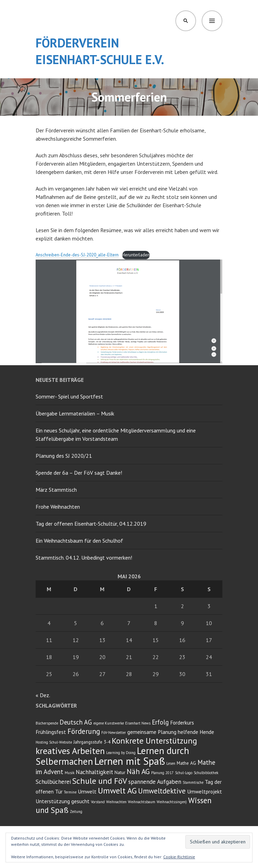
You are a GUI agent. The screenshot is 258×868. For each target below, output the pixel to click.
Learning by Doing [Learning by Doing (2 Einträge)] (121, 753)
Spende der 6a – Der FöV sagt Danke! (79, 473)
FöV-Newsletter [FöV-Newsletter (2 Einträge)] (114, 733)
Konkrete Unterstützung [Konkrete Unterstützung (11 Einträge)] (154, 741)
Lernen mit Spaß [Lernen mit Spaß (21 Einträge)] (130, 761)
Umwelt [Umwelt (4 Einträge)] (87, 791)
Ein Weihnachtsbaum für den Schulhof (79, 541)
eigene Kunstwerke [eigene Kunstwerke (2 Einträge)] (109, 723)
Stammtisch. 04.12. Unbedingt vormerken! (84, 558)
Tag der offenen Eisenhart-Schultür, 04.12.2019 (91, 524)
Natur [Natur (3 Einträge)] (120, 772)
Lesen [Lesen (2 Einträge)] (171, 763)
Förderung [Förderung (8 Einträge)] (84, 731)
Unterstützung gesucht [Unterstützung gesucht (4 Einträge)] (63, 801)
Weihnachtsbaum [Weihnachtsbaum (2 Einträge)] (142, 802)
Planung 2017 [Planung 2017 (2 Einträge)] (162, 773)
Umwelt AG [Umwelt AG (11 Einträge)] (117, 791)
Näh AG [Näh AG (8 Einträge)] (138, 771)
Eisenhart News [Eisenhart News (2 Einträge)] (138, 723)
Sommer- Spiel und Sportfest (69, 396)
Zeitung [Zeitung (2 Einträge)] (76, 812)
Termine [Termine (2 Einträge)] (70, 792)
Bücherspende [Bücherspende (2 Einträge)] (47, 723)
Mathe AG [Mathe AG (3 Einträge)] (186, 763)
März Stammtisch (56, 490)
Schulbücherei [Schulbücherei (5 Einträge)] (53, 782)
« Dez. (43, 695)
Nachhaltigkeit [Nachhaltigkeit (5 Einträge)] (94, 772)
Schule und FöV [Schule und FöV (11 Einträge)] (100, 781)
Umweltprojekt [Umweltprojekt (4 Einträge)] (205, 791)
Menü (212, 21)
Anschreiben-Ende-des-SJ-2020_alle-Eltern (77, 255)
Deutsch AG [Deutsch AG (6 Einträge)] (76, 722)
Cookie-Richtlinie (179, 857)
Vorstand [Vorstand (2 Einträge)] (98, 802)
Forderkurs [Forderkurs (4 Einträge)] (182, 722)
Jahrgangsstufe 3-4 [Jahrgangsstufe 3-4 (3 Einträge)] (92, 742)
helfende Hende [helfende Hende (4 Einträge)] (196, 732)
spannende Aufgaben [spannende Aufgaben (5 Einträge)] (155, 782)
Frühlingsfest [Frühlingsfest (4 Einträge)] (51, 732)
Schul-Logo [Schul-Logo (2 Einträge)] (184, 773)
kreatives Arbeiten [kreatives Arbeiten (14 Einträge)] (70, 751)
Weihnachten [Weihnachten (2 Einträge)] (116, 802)
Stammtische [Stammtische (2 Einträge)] (193, 782)
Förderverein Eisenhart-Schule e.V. (100, 51)
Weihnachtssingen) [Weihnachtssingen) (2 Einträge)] (172, 802)
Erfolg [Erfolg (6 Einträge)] (160, 722)
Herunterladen (136, 255)
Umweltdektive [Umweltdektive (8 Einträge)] (162, 791)
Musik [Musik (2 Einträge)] (70, 773)
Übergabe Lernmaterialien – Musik (75, 413)
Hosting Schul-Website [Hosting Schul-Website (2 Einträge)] (54, 742)
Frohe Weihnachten (58, 507)
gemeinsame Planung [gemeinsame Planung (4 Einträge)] (152, 732)
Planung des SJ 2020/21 (64, 456)
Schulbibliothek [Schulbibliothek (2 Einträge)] (206, 773)
